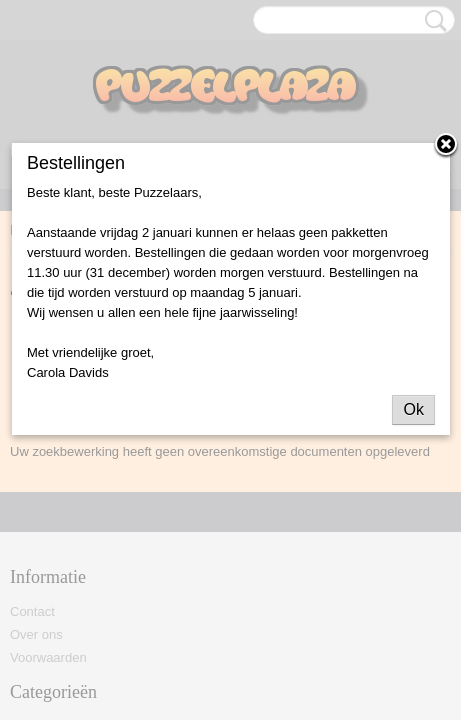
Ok (413, 409)
